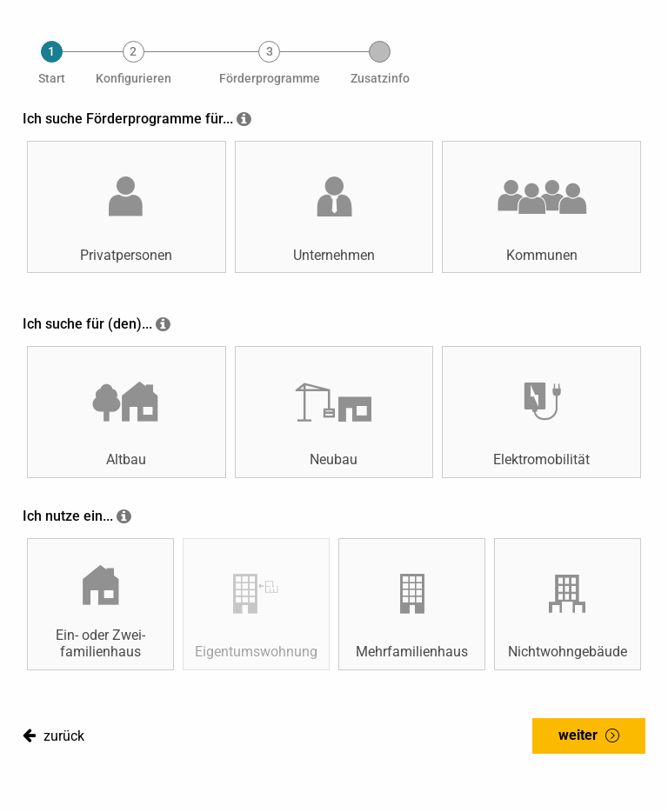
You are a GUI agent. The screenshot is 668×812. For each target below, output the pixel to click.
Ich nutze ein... (68, 516)
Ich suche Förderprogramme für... (128, 119)
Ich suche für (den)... (87, 324)
